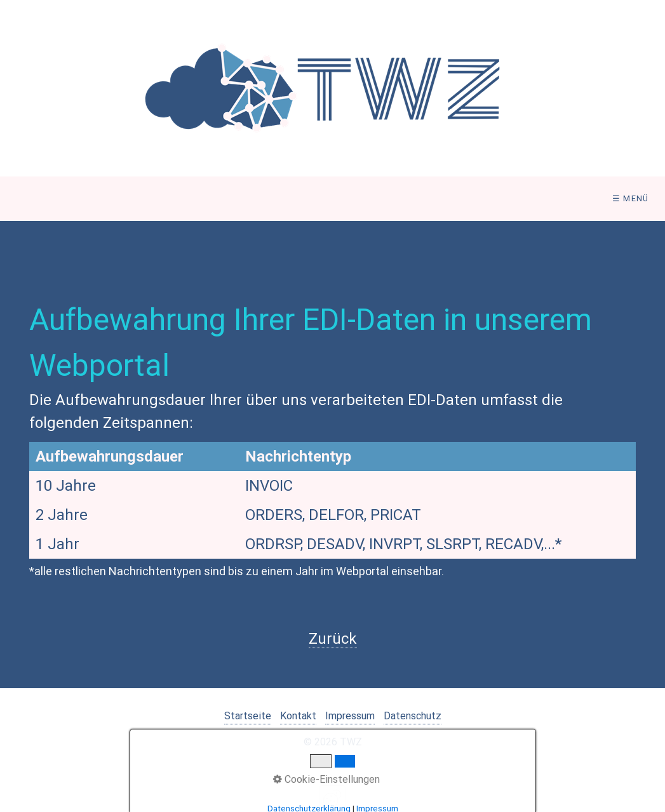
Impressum (350, 716)
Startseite (248, 716)
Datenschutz (413, 716)
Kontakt (298, 716)
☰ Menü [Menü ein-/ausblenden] (631, 198)
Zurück (333, 639)
